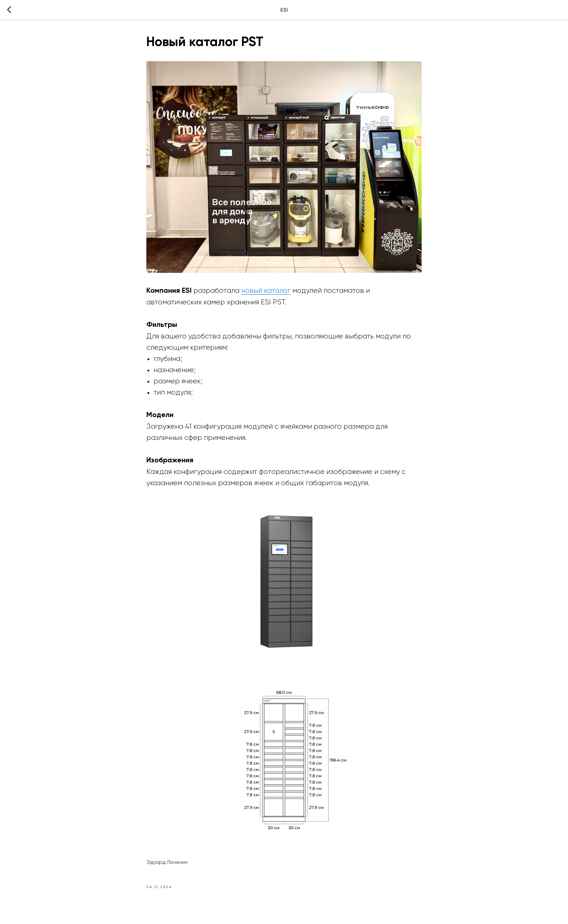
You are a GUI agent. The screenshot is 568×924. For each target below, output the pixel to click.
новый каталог (266, 291)
